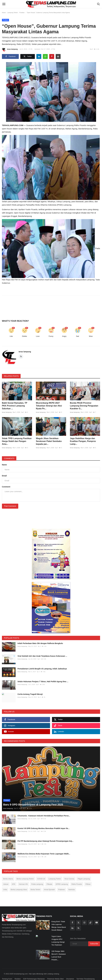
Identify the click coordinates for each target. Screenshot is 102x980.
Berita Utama (8, 872)
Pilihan (88, 877)
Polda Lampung (37, 877)
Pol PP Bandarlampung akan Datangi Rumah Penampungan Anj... (45, 834)
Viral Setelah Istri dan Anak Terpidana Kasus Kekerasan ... (42, 656)
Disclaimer (70, 972)
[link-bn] (51, 554)
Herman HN (23, 877)
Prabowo (62, 883)
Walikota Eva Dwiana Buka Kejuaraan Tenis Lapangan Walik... (44, 847)
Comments (9, 458)
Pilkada (49, 877)
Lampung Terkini (13, 13)
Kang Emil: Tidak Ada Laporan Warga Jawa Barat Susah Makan (59, 919)
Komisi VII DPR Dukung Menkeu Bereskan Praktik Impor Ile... (44, 822)
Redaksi (18, 972)
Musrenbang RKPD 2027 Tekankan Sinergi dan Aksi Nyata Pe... (49, 406)
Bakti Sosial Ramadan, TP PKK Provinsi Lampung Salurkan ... (15, 406)
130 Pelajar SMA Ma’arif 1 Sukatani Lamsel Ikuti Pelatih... (59, 949)
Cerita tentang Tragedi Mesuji (30, 694)
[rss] (78, 921)
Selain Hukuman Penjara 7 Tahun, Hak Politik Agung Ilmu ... (43, 682)
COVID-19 (41, 872)
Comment (6, 487)
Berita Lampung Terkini (25, 872)
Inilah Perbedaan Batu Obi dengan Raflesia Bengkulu (40, 643)
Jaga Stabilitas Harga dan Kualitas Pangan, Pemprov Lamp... (83, 441)
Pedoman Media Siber (56, 972)
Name (4, 465)
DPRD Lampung (62, 877)
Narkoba (72, 883)
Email (4, 476)
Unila (5, 883)
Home (4, 13)
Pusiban (22, 13)
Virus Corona (69, 872)
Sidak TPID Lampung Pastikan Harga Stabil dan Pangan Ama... (17, 441)
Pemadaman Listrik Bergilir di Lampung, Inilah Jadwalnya (42, 669)
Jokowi (6, 877)
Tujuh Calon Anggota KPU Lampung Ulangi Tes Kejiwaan (58, 934)
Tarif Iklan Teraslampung (85, 972)
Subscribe (94, 937)
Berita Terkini (35, 883)
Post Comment (10, 506)
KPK (14, 877)
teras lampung (10, 50)
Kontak (5, 977)
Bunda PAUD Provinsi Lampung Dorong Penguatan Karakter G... (84, 406)
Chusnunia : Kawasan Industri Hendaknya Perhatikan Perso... (44, 809)
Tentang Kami (7, 972)
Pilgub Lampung (84, 872)
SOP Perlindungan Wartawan (34, 972)
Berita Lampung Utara (19, 883)
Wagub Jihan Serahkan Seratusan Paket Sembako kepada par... (49, 441)
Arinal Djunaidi (49, 883)
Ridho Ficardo (77, 877)
